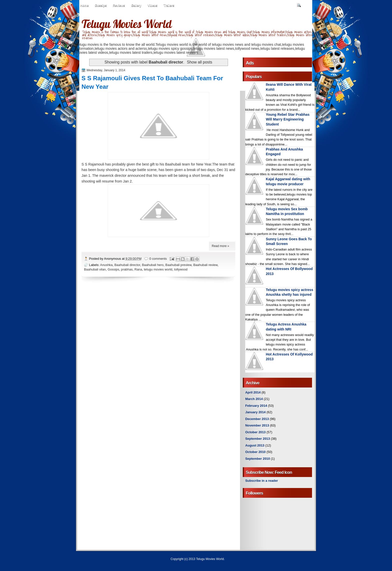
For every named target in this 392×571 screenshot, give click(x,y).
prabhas (127, 269)
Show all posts (200, 62)
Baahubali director (127, 265)
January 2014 (255, 412)
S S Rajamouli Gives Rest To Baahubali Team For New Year (152, 82)
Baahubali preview (178, 265)
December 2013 (257, 419)
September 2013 (258, 439)
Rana (138, 269)
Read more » (220, 246)
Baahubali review (205, 265)
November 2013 (257, 425)
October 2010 (255, 452)
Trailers (169, 5)
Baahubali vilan (95, 269)
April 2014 (253, 392)
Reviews (119, 5)
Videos (152, 5)
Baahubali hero (153, 265)
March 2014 (254, 399)
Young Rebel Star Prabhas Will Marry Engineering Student (288, 119)
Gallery (136, 5)
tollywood (181, 269)
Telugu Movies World (126, 24)
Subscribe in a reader (262, 481)
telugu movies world (158, 269)
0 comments (158, 259)
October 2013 (255, 432)
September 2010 (258, 459)
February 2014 (256, 406)
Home (84, 5)
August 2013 (255, 445)
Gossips (101, 5)
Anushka (106, 265)
